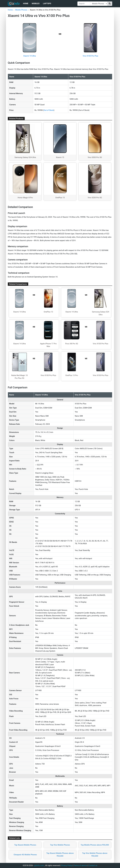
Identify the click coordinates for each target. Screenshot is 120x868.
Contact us (93, 865)
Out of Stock (49, 110)
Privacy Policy (67, 865)
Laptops (47, 4)
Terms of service (80, 865)
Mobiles (36, 4)
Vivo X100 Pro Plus (90, 56)
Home (26, 4)
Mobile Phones (21, 10)
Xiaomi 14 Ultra (30, 56)
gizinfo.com (39, 865)
